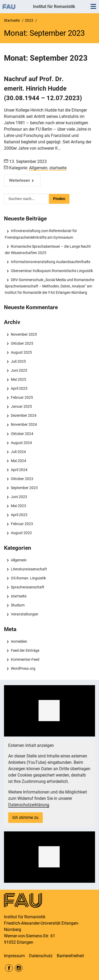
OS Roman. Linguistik (28, 578)
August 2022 (21, 533)
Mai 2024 (18, 461)
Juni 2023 (19, 497)
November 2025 (24, 334)
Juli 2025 (18, 361)
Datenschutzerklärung (29, 805)
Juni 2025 (19, 370)
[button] (49, 711)
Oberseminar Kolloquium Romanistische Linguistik (52, 271)
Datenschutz (41, 956)
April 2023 (19, 515)
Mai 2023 (18, 506)
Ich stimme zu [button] (25, 817)
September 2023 (24, 488)
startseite (58, 168)
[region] (49, 711)
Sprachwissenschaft (28, 587)
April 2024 (19, 470)
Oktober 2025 (22, 343)
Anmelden (19, 641)
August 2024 (21, 443)
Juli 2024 (18, 452)
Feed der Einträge (25, 650)
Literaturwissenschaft (29, 569)
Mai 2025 (18, 379)
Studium (18, 605)
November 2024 (24, 424)
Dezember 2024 (24, 415)
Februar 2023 (22, 524)
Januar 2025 (21, 406)
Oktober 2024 (22, 434)
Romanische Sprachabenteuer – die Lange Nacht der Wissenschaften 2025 (48, 250)
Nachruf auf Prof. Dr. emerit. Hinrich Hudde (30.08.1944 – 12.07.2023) (43, 88)
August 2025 (21, 352)
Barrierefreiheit (70, 956)
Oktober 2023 (22, 479)
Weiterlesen (19, 180)
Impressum (14, 956)
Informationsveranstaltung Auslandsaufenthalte (51, 262)
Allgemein (38, 168)
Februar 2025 (22, 397)
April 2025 (19, 388)
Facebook (9, 968)
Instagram (19, 968)
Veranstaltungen (25, 614)
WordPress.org (23, 668)
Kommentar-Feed (25, 659)
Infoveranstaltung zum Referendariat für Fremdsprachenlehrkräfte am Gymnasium (41, 234)
